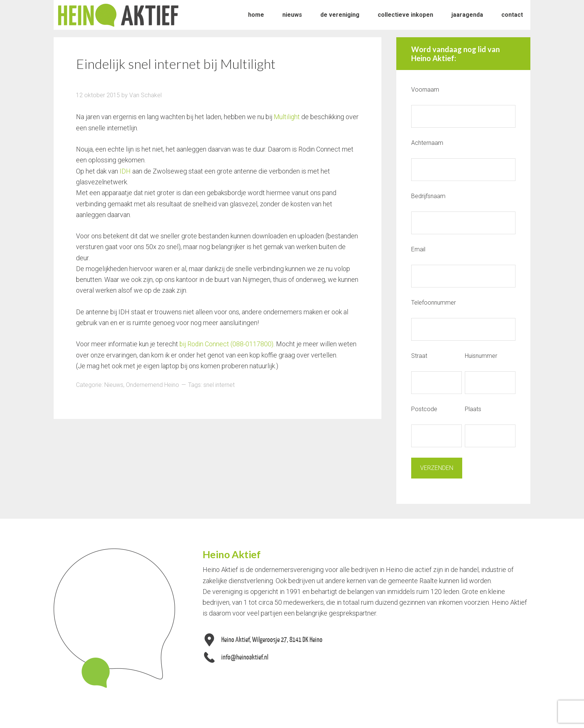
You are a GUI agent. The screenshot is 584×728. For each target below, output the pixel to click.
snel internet (219, 384)
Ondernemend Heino (153, 384)
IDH (125, 171)
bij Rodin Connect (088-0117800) (227, 344)
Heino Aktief (118, 15)
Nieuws (114, 384)
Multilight (287, 117)
